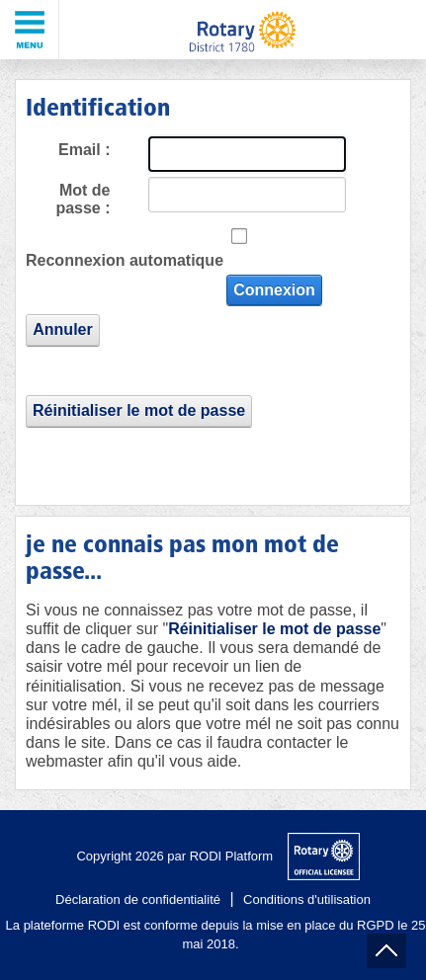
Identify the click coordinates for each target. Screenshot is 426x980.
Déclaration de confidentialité (138, 899)
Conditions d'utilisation (307, 899)
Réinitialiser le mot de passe (139, 410)
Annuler (62, 329)
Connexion (274, 290)
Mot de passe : (83, 199)
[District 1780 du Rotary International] (243, 30)
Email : (84, 150)
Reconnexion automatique (125, 260)
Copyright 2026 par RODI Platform (174, 856)
